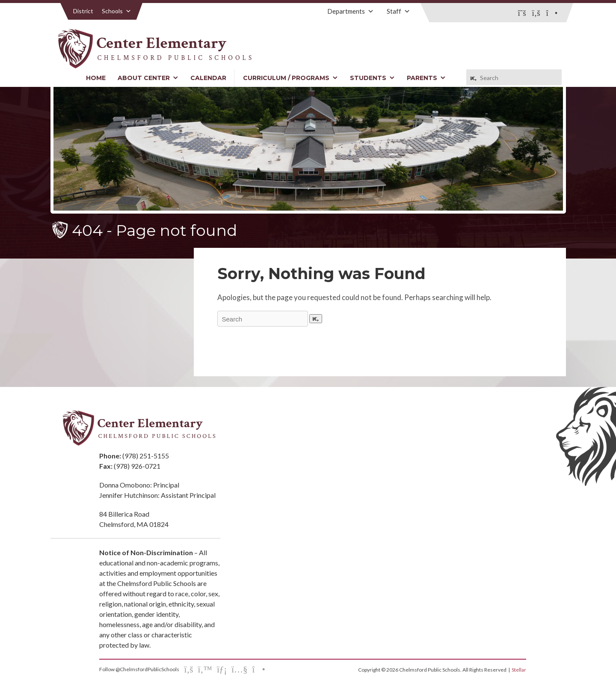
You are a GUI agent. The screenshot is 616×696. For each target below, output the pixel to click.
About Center (148, 78)
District (83, 11)
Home (96, 78)
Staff (398, 11)
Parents (426, 78)
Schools (117, 11)
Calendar (208, 78)
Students (372, 78)
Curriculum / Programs (290, 78)
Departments (351, 11)
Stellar (519, 670)
